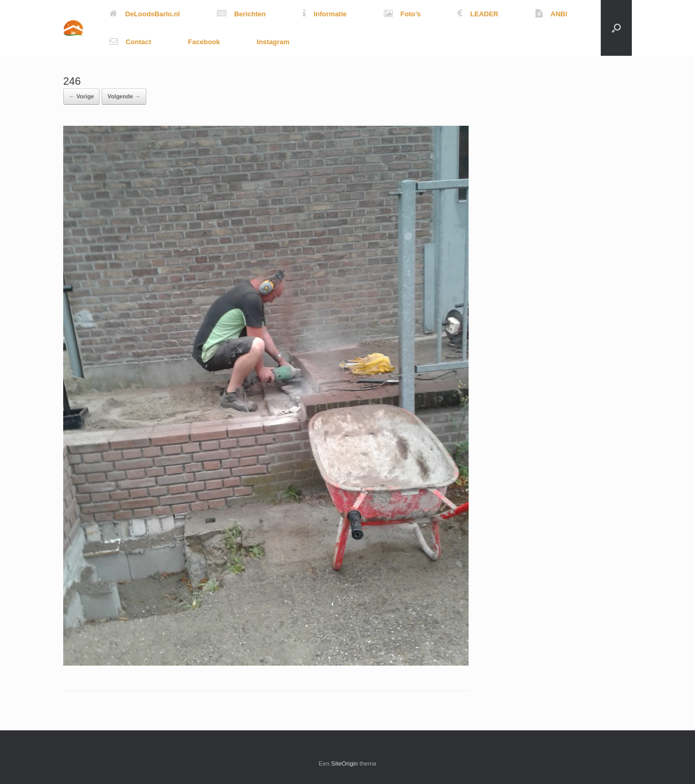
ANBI (552, 14)
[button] (616, 28)
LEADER (478, 14)
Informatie (325, 14)
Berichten (241, 14)
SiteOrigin (345, 763)
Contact (130, 42)
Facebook (204, 42)
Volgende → (124, 96)
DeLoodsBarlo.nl (145, 14)
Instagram (273, 42)
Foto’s (403, 14)
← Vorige (81, 96)
